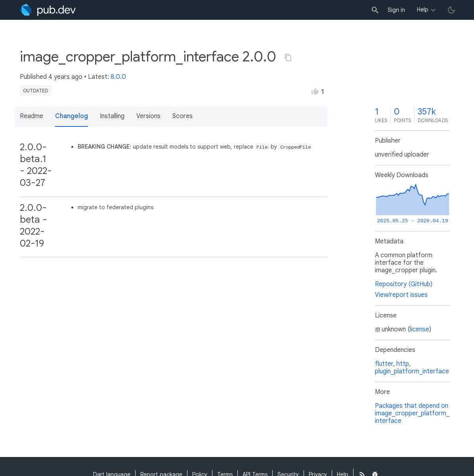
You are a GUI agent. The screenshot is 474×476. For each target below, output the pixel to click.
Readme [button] (32, 116)
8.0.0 (118, 77)
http (403, 364)
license (420, 329)
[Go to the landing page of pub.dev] (48, 10)
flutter (384, 364)
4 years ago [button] (65, 77)
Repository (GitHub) (404, 284)
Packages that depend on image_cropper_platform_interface (412, 413)
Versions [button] (148, 116)
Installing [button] (112, 116)
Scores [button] (183, 116)
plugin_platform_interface (412, 371)
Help (423, 10)
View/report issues (401, 295)
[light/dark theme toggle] (451, 10)
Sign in (396, 10)
